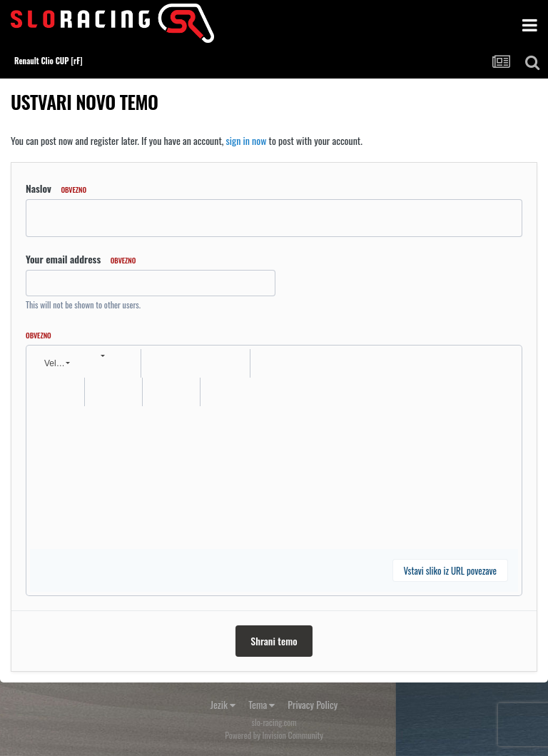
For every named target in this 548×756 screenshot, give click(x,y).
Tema (262, 704)
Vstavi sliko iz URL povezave (450, 570)
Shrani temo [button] (274, 641)
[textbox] (274, 478)
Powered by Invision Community (274, 735)
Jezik (223, 704)
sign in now (247, 140)
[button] (56, 363)
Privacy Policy (313, 704)
